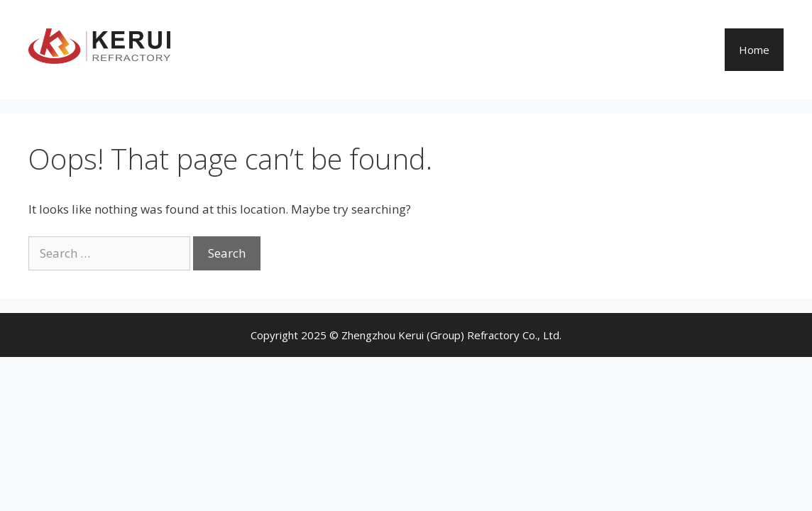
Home (754, 50)
